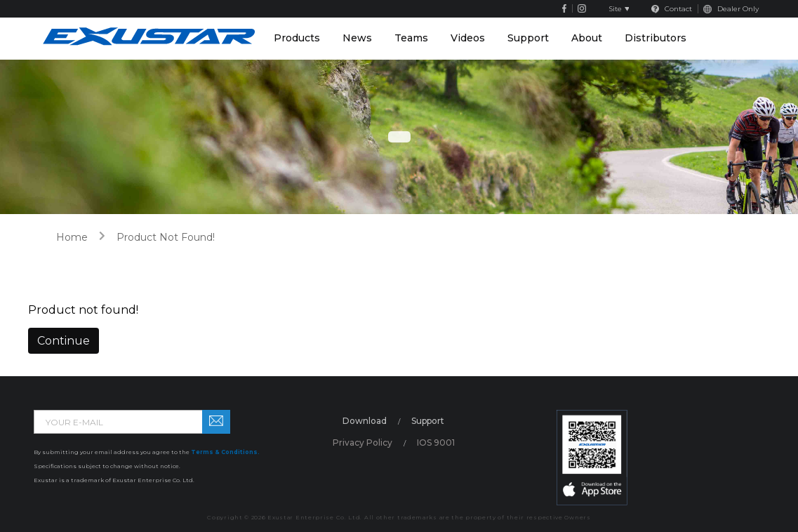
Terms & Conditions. (225, 452)
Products (297, 38)
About (587, 38)
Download (365, 421)
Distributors (656, 38)
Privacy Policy (363, 443)
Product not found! (166, 237)
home (72, 237)
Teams (411, 38)
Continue (64, 341)
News (357, 38)
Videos (468, 38)
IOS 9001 (436, 443)
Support (528, 38)
